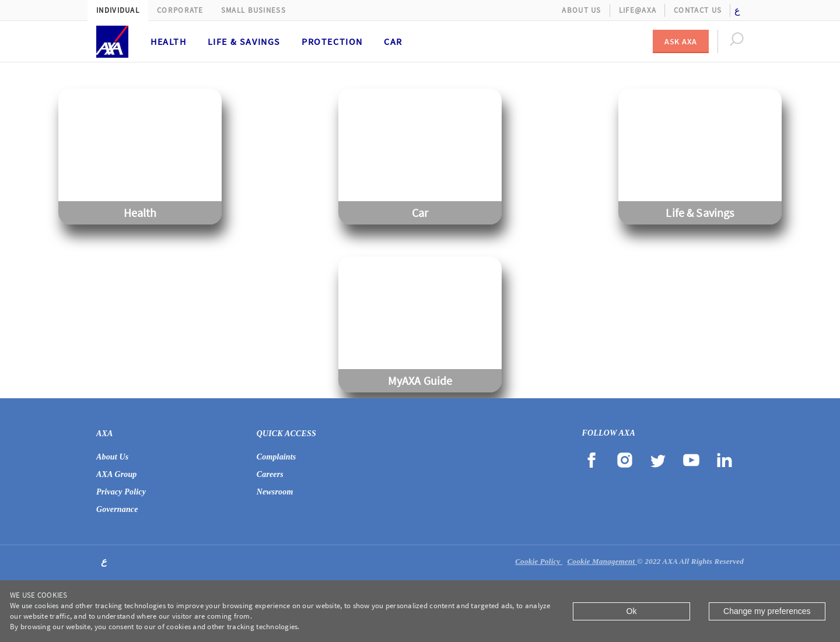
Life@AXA (638, 10)
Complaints (276, 457)
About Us (581, 10)
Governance (117, 509)
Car (393, 41)
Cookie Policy (539, 561)
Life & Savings (244, 41)
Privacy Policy (121, 492)
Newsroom (275, 492)
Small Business (253, 10)
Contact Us (698, 10)
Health (169, 41)
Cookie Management (602, 561)
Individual (118, 10)
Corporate (180, 10)
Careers (270, 474)
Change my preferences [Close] (767, 611)
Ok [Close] (632, 611)
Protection (332, 41)
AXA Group (117, 474)
